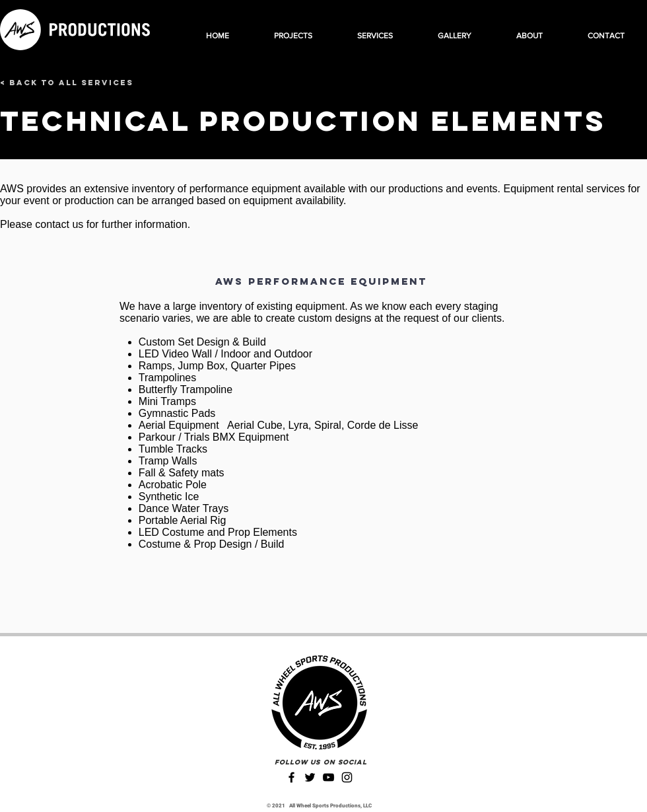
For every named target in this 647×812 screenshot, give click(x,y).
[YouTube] (328, 777)
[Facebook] (291, 777)
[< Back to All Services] (67, 83)
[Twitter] (310, 777)
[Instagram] (347, 777)
